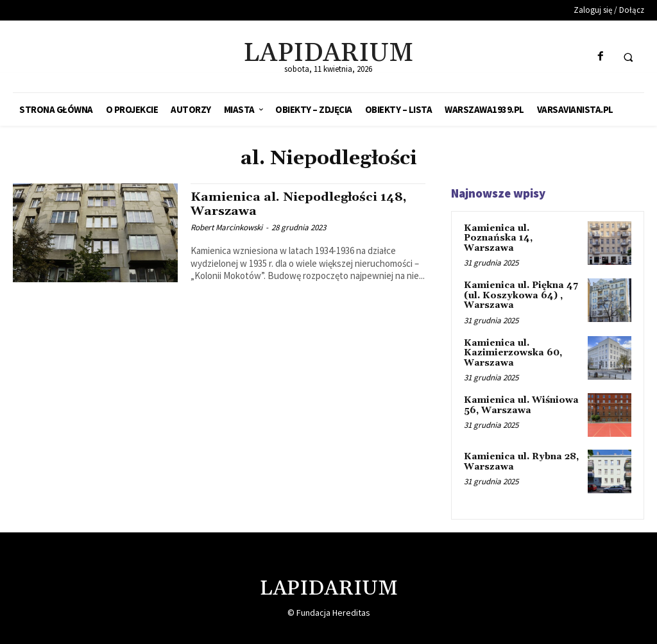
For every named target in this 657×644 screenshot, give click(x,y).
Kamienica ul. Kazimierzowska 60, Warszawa (513, 352)
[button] (628, 57)
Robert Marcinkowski (226, 227)
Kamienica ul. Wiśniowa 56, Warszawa (521, 405)
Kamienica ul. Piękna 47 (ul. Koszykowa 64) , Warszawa (521, 295)
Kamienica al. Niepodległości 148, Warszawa (301, 204)
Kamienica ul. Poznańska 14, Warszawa (498, 238)
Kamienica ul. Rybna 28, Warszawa (521, 461)
